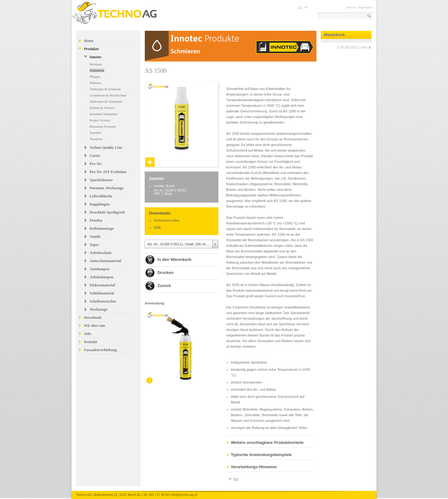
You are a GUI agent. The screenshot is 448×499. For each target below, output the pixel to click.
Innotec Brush (164, 186)
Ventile (95, 237)
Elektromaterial (102, 285)
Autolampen (99, 269)
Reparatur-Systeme (103, 126)
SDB (157, 228)
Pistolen (96, 220)
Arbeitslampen (101, 277)
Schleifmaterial (102, 293)
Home (89, 41)
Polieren (95, 83)
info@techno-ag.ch (184, 495)
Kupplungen (100, 204)
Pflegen (95, 77)
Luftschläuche (101, 196)
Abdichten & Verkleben (106, 101)
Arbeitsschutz (101, 253)
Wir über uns (95, 326)
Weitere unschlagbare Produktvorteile (265, 443)
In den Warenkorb (174, 259)
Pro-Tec (96, 164)
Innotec (96, 57)
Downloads (93, 318)
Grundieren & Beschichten (108, 95)
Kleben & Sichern (102, 108)
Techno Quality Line (106, 148)
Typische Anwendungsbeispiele (259, 455)
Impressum (366, 7)
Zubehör (95, 133)
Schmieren (97, 70)
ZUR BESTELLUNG (352, 47)
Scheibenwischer (103, 301)
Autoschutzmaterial (105, 261)
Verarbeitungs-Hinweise (251, 467)
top (236, 479)
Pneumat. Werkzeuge (107, 188)
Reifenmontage (102, 228)
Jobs (88, 334)
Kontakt (91, 342)
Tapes (94, 245)
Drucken (166, 273)
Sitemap (351, 7)
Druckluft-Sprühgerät (107, 212)
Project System (100, 120)
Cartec (95, 156)
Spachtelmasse (101, 180)
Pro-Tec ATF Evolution (108, 172)
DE (299, 7)
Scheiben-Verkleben (103, 114)
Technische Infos (166, 220)
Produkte (91, 49)
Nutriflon (96, 139)
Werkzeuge (98, 309)
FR (306, 7)
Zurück (164, 286)
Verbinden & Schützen (105, 89)
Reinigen (96, 64)
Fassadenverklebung (100, 350)
